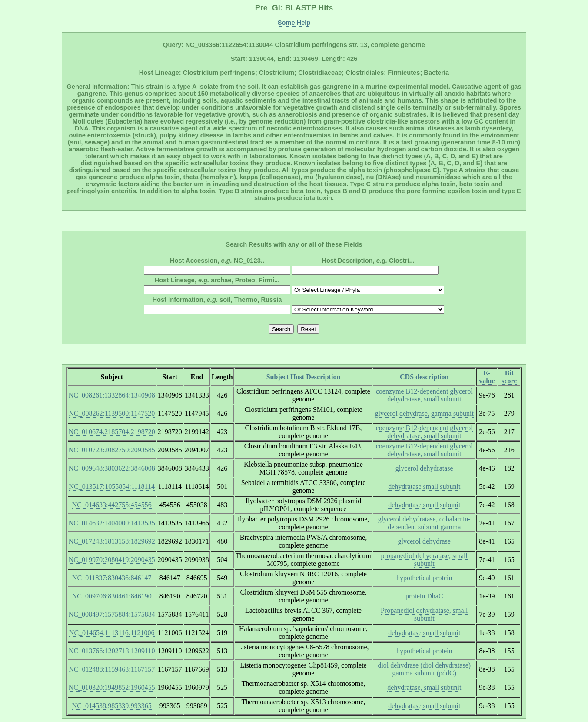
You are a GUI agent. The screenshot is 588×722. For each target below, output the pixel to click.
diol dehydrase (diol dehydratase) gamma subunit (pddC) (424, 669)
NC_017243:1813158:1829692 (112, 541)
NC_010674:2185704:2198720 (112, 432)
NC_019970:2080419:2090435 (112, 560)
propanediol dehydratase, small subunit (425, 560)
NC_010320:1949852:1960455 (112, 687)
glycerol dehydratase (424, 468)
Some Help (294, 23)
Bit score (509, 377)
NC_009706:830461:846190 (112, 596)
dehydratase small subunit (424, 486)
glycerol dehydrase (424, 541)
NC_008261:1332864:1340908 (112, 395)
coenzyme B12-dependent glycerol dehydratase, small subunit (424, 395)
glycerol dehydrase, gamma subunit (425, 413)
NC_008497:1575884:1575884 (112, 614)
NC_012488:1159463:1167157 (112, 669)
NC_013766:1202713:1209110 (112, 651)
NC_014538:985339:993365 (112, 706)
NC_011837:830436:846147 (112, 578)
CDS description (424, 377)
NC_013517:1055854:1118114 (112, 486)
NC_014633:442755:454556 (112, 505)
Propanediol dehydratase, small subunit (424, 614)
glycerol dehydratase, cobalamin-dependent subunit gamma (424, 523)
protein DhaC (424, 596)
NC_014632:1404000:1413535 (112, 523)
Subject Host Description (304, 377)
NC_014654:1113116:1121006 (112, 633)
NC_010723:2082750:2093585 (112, 450)
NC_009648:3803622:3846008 (112, 468)
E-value (487, 377)
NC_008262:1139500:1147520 (112, 413)
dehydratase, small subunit (424, 687)
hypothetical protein (424, 578)
